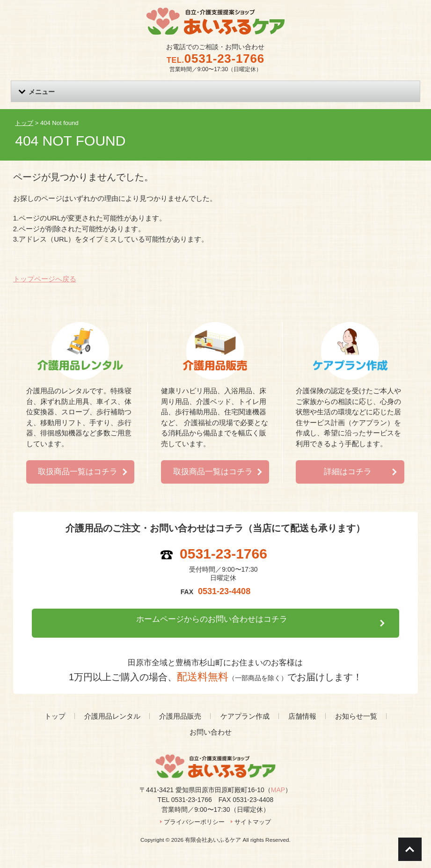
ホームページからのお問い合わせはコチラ (211, 613)
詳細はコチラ (348, 465)
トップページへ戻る (45, 279)
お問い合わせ (211, 718)
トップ (55, 702)
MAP (278, 776)
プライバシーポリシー (194, 808)
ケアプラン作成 (245, 702)
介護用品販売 (180, 702)
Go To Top (410, 849)
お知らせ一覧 (356, 702)
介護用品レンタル (112, 702)
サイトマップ (253, 808)
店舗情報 (302, 702)
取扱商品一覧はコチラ (78, 465)
